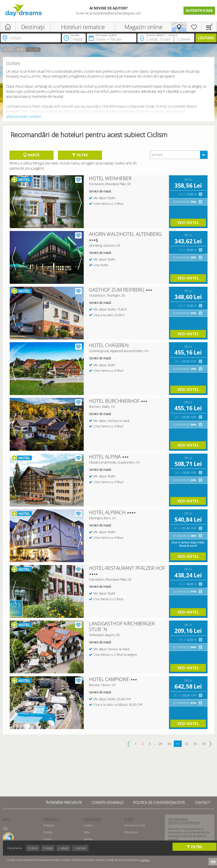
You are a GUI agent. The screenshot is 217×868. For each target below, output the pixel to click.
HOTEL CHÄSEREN (109, 345)
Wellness (49, 825)
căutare (206, 38)
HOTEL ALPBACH (107, 512)
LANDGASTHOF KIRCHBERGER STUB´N (122, 626)
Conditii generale (107, 803)
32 (187, 744)
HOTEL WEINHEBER (110, 178)
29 (160, 744)
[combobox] (179, 155)
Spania (88, 839)
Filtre (80, 155)
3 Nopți (48, 848)
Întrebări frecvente (64, 803)
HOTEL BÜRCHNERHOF (114, 401)
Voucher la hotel (134, 825)
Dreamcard (131, 832)
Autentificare (199, 11)
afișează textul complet (24, 116)
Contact (202, 803)
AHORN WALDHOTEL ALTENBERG (125, 234)
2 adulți (63, 848)
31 (178, 744)
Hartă (31, 155)
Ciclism (33, 49)
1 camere (80, 848)
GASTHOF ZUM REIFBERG (117, 290)
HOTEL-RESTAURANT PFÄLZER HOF (127, 568)
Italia (87, 832)
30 (169, 744)
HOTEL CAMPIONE (109, 679)
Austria (88, 825)
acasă (8, 49)
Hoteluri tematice (83, 27)
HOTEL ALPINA (105, 456)
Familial (48, 832)
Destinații (33, 27)
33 (195, 744)
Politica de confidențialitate (159, 803)
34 (204, 744)
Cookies (145, 860)
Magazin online (144, 27)
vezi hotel (188, 223)
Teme (20, 49)
